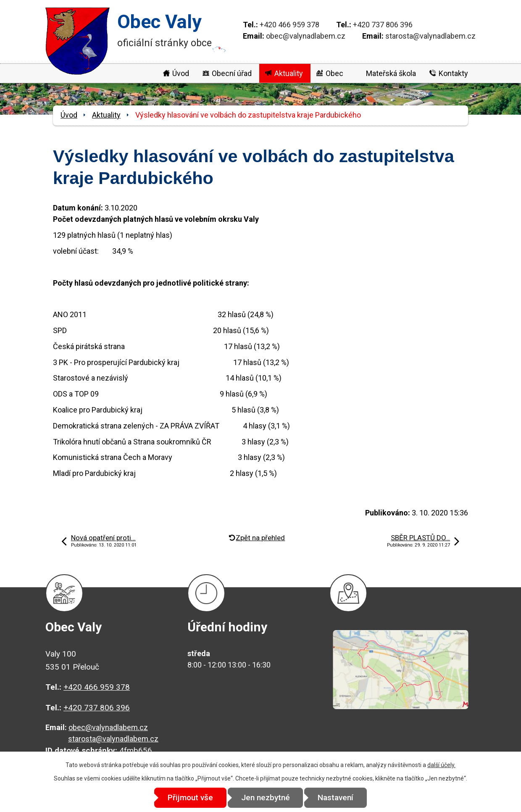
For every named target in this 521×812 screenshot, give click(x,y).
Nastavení (336, 798)
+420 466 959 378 (289, 25)
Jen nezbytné (266, 798)
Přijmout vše (190, 798)
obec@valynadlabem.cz (306, 36)
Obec (334, 73)
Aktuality (289, 73)
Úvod (181, 73)
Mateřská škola (391, 73)
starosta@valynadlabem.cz (430, 36)
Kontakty (453, 73)
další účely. (441, 765)
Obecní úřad (232, 73)
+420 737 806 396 (383, 25)
